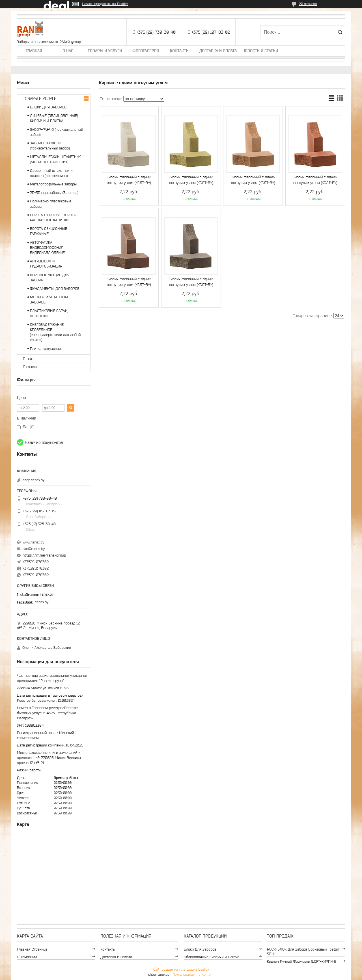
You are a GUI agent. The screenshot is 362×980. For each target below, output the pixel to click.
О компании (27, 957)
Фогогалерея (146, 51)
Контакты (180, 51)
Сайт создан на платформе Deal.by (181, 969)
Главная (34, 51)
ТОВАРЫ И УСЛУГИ (40, 99)
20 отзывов (308, 4)
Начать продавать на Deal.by (105, 4)
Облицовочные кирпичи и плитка (212, 957)
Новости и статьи (260, 51)
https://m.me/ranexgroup (44, 555)
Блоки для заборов (200, 949)
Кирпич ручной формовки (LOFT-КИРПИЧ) (301, 961)
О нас (68, 51)
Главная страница (32, 949)
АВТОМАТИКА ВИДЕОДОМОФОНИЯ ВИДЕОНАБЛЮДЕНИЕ (47, 248)
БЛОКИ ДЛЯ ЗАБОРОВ (48, 107)
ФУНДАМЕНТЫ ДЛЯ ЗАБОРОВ (55, 289)
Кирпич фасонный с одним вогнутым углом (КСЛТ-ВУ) (129, 180)
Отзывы (30, 367)
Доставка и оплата (218, 51)
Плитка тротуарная (45, 349)
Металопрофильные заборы (53, 184)
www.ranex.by (33, 542)
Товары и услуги (105, 51)
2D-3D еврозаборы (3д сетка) (54, 193)
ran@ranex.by (34, 549)
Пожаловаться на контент (193, 974)
